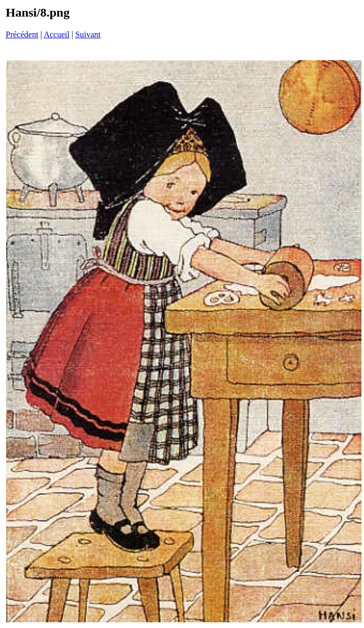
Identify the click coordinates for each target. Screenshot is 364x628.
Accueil (56, 34)
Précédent (22, 34)
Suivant (88, 34)
